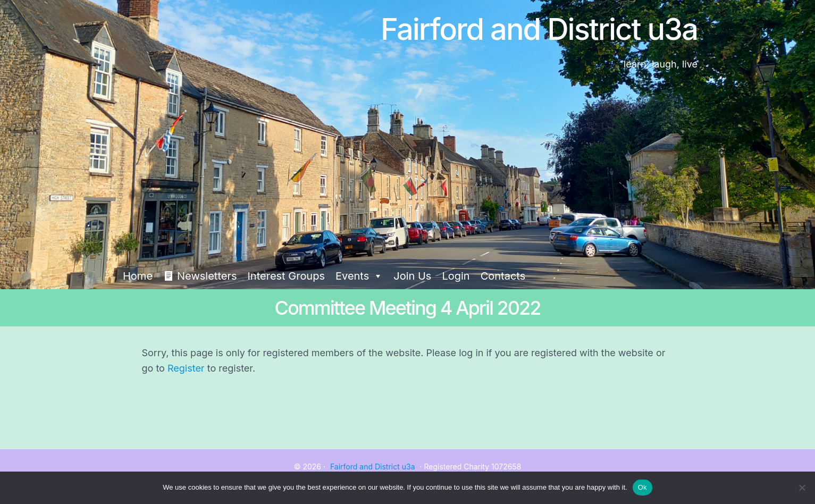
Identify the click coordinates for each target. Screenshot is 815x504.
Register (186, 368)
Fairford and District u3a (373, 467)
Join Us (412, 276)
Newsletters (207, 276)
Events (359, 276)
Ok (642, 487)
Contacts (503, 276)
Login (456, 276)
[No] (802, 488)
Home (138, 276)
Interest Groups (286, 276)
